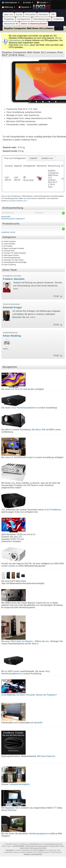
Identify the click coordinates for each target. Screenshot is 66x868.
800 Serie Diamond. (46, 756)
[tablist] (33, 174)
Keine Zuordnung (10, 265)
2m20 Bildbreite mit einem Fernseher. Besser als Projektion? (29, 695)
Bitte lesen (24, 45)
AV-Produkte (8, 246)
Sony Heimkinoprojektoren (23, 408)
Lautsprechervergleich (19, 784)
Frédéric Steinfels (14, 279)
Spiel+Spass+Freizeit (11, 255)
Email (56, 296)
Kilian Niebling (12, 336)
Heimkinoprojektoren (38, 834)
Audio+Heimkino (9, 244)
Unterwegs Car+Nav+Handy (14, 260)
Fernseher (30, 15)
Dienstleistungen (42, 19)
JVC (3, 510)
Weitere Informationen (33, 854)
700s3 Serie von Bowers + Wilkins (26, 641)
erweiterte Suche (8, 232)
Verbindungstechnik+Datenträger (15, 262)
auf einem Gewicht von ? (18, 201)
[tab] (15, 158)
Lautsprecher (24, 19)
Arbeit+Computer (10, 241)
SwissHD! (38, 723)
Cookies (41, 850)
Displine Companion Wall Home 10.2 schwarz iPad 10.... (34, 28)
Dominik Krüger (12, 307)
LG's (20, 537)
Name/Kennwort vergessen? (13, 219)
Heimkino (43, 15)
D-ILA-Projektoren (53, 510)
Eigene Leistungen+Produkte (14, 248)
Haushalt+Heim (9, 251)
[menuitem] (11, 2)
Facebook (10, 850)
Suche (19, 15)
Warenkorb (11, 24)
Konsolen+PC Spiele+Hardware (15, 253)
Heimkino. (12, 810)
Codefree (58, 19)
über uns (8, 15)
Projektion (9, 19)
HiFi (53, 15)
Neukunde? (6, 217)
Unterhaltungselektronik (12, 258)
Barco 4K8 (40, 430)
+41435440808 (18, 846)
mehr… (17, 289)
